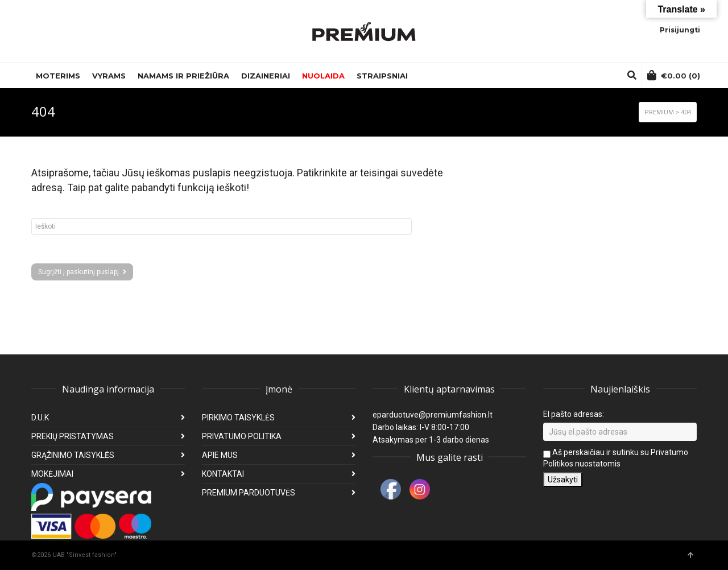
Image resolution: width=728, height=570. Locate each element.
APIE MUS (220, 455)
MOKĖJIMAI (52, 474)
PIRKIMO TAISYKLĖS (238, 418)
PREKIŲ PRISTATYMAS (73, 436)
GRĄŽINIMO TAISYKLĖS (73, 455)
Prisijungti (680, 30)
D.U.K (40, 418)
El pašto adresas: (574, 414)
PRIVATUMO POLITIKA (242, 436)
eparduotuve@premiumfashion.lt (433, 415)
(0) (674, 75)
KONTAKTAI (223, 474)
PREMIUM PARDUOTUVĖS (249, 493)
